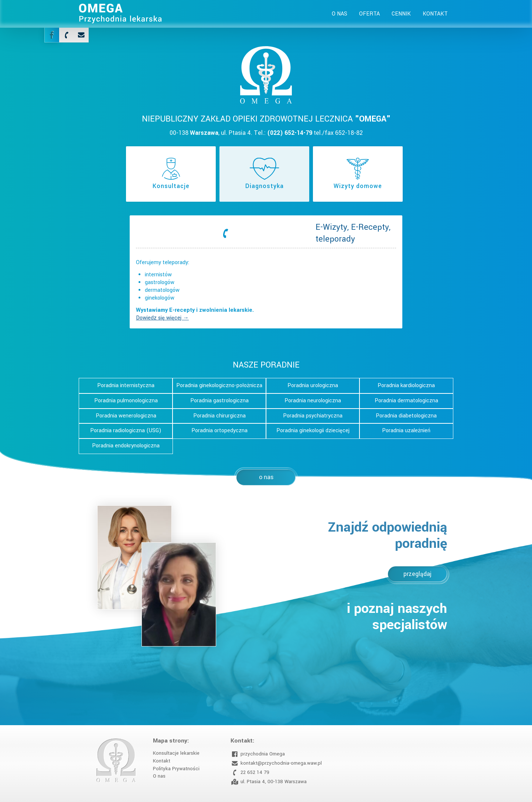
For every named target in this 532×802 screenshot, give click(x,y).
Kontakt (435, 14)
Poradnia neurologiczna (313, 401)
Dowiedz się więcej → (162, 318)
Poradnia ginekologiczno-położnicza (219, 385)
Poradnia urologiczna (313, 385)
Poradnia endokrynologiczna (126, 446)
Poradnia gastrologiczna (219, 401)
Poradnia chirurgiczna (219, 416)
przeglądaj (417, 574)
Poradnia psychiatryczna (313, 416)
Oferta (369, 14)
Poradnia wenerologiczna (126, 416)
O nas (340, 14)
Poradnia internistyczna (126, 385)
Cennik (401, 14)
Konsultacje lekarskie (176, 753)
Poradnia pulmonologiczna (126, 401)
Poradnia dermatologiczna (406, 401)
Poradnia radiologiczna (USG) (126, 431)
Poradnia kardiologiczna (406, 385)
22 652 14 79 (250, 773)
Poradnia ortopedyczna (219, 431)
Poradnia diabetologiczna (406, 416)
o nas (266, 477)
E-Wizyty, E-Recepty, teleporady (353, 233)
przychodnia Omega (258, 754)
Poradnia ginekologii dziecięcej (313, 431)
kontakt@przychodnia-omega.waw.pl (276, 763)
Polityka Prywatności (176, 769)
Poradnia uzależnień (406, 431)
